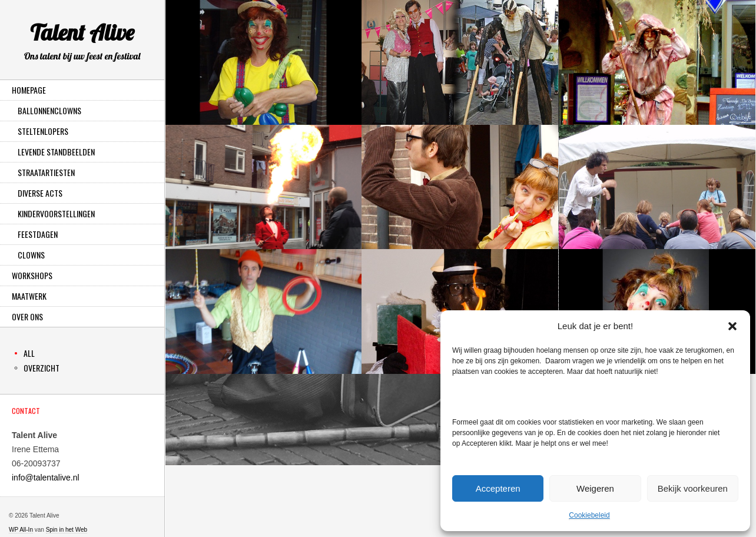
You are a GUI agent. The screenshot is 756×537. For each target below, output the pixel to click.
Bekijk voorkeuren (693, 488)
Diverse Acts (40, 193)
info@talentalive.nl (46, 478)
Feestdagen (38, 234)
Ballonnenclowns (49, 110)
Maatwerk (29, 296)
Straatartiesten (46, 172)
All (29, 353)
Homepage (29, 90)
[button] (732, 326)
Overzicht (42, 368)
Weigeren (595, 488)
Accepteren (498, 488)
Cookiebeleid (589, 515)
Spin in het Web (67, 530)
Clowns (31, 255)
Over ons (27, 316)
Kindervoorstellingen (56, 213)
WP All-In (21, 530)
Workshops (32, 275)
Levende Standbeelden (56, 152)
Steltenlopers (43, 131)
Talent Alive (82, 43)
